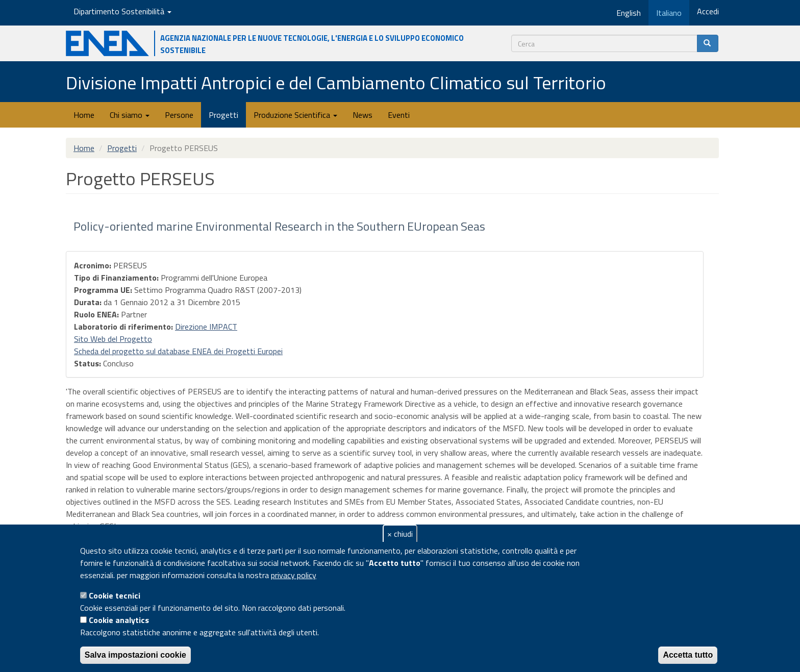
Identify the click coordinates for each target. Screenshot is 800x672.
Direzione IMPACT (206, 327)
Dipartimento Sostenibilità (122, 11)
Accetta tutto (688, 655)
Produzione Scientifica (295, 115)
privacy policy (294, 575)
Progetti (223, 115)
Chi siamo (130, 115)
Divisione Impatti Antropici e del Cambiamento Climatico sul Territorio (336, 82)
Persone (179, 115)
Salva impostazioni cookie (135, 655)
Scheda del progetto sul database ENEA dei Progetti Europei (178, 351)
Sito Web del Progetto (113, 339)
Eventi (399, 115)
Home (84, 115)
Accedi (708, 11)
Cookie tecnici (115, 595)
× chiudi (400, 534)
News (362, 115)
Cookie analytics (119, 620)
